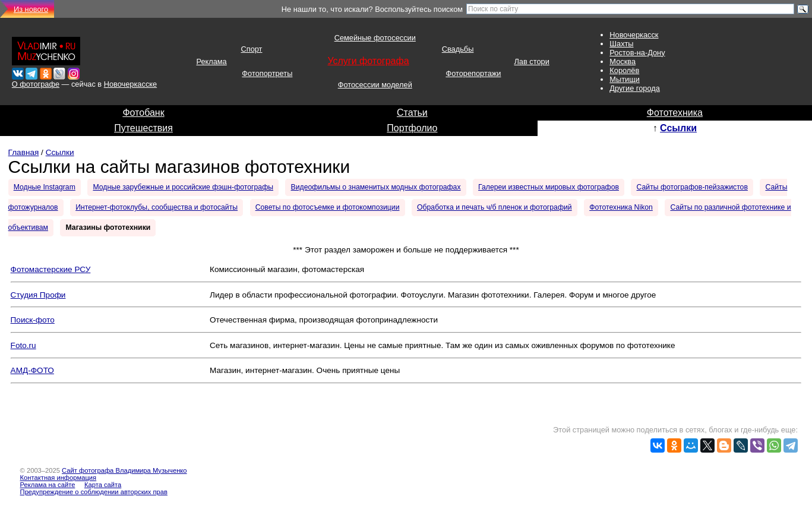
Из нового (31, 9)
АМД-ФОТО (32, 370)
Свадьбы (458, 49)
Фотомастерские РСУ (51, 269)
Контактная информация (59, 478)
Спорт (251, 49)
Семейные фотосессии (375, 38)
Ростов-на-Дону (637, 53)
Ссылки (678, 128)
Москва (623, 61)
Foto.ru (23, 345)
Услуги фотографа (368, 61)
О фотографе (36, 84)
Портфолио (412, 128)
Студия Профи (38, 295)
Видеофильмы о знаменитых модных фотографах (376, 187)
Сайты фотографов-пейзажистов (692, 187)
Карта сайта (103, 485)
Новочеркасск (634, 35)
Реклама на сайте (48, 485)
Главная (24, 152)
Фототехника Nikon (621, 207)
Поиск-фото (33, 320)
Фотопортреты (267, 73)
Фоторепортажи (473, 73)
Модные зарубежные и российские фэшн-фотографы (183, 187)
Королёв (624, 70)
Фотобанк (143, 113)
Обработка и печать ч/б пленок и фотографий (495, 207)
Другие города (635, 88)
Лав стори (531, 61)
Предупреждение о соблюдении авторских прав (94, 492)
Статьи (412, 113)
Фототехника (675, 113)
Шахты (621, 44)
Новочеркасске (130, 84)
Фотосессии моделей (375, 85)
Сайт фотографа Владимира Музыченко (124, 470)
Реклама (211, 61)
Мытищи (625, 79)
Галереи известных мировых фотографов (549, 187)
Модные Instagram (45, 187)
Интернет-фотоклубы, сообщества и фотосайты (157, 207)
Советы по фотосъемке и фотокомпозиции (328, 207)
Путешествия (143, 128)
